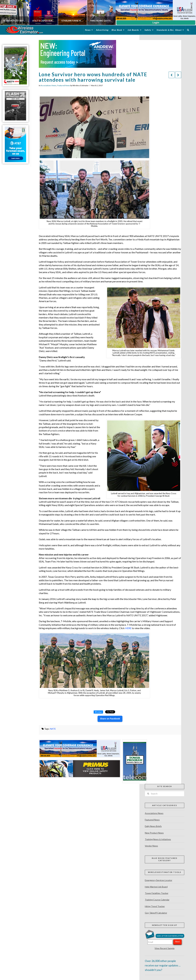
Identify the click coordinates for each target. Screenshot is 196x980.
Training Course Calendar (157, 900)
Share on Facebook (110, 719)
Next (177, 942)
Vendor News (151, 846)
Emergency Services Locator (159, 880)
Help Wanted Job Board (156, 887)
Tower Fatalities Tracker (157, 893)
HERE (128, 628)
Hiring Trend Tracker (155, 906)
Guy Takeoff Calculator (156, 913)
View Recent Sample (165, 948)
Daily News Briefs (153, 826)
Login (156, 23)
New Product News (154, 833)
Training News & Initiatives (158, 839)
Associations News (49, 85)
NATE (53, 729)
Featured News (64, 85)
